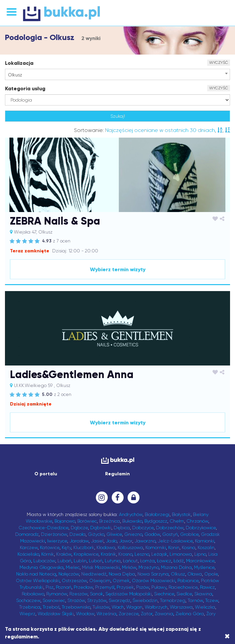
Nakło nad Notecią (36, 574)
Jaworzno (145, 541)
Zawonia (164, 614)
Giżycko (96, 534)
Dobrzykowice (201, 528)
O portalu (46, 474)
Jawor (126, 541)
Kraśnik (108, 554)
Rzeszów (78, 594)
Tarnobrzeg (173, 600)
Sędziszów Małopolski (129, 594)
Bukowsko (132, 521)
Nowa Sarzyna (153, 574)
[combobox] (117, 74)
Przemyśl (105, 587)
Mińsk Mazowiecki (101, 567)
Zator (147, 614)
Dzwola (78, 534)
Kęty (66, 547)
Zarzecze (129, 614)
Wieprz (27, 614)
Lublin (80, 561)
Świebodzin (145, 600)
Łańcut (130, 561)
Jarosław (79, 541)
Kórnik (48, 554)
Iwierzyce (57, 541)
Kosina (189, 547)
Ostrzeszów (74, 580)
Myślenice (204, 567)
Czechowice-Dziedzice (43, 528)
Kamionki (205, 541)
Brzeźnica (110, 521)
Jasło (111, 541)
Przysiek (125, 587)
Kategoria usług (25, 88)
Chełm (177, 521)
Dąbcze (79, 528)
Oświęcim (100, 580)
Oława (195, 574)
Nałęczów (69, 574)
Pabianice (188, 580)
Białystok (181, 514)
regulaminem (21, 637)
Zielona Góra (190, 614)
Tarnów (195, 600)
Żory (211, 614)
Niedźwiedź (94, 574)
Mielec (73, 567)
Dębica (122, 528)
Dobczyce (143, 528)
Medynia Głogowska (41, 567)
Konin (174, 547)
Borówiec (87, 521)
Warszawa (181, 607)
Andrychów (131, 514)
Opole (211, 574)
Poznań (64, 587)
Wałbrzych (156, 607)
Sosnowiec (54, 600)
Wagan (134, 607)
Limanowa (181, 554)
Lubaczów (44, 561)
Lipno (200, 554)
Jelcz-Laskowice (175, 541)
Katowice (50, 547)
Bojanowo (65, 521)
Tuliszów (101, 607)
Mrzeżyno (149, 567)
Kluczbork (84, 547)
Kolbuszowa (130, 547)
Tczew (212, 600)
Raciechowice (183, 587)
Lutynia (113, 561)
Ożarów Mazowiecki (154, 580)
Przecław (83, 587)
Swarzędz (119, 600)
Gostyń (170, 534)
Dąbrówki (101, 528)
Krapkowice (86, 554)
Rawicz (207, 587)
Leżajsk (159, 554)
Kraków (64, 554)
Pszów (143, 587)
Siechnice (164, 594)
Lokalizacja (19, 63)
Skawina (203, 594)
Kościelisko (28, 554)
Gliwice (114, 534)
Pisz (50, 587)
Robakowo (33, 594)
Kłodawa (106, 547)
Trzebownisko (76, 607)
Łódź (179, 561)
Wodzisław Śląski (56, 614)
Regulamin (117, 474)
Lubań (64, 561)
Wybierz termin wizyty (118, 269)
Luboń (96, 561)
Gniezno (133, 534)
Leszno (142, 554)
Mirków (129, 567)
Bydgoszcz (156, 521)
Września (106, 614)
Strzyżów (97, 600)
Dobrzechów (170, 528)
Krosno (125, 554)
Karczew (29, 547)
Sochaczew (28, 600)
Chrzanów (197, 521)
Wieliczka (205, 607)
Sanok (97, 594)
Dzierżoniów (54, 534)
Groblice (189, 534)
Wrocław (85, 614)
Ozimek (121, 580)
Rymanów (57, 594)
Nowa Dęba (122, 574)
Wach (118, 607)
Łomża (147, 561)
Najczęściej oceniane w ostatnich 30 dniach (160, 130)
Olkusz (178, 574)
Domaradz (27, 534)
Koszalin (206, 547)
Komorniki (156, 547)
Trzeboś (51, 607)
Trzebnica (30, 607)
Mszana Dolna (176, 567)
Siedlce (184, 594)
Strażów (76, 600)
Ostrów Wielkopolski (38, 580)
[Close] (227, 636)
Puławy (159, 587)
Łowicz (164, 561)
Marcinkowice (200, 561)
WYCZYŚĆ (219, 63)
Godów (152, 534)
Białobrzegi (157, 514)
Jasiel (97, 541)
